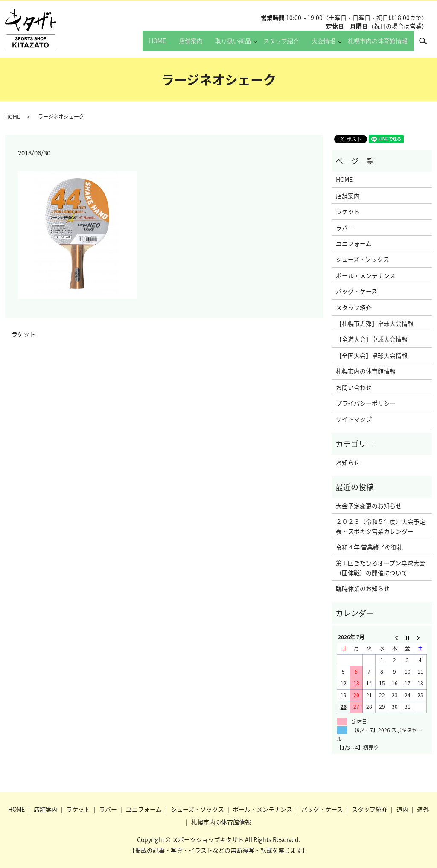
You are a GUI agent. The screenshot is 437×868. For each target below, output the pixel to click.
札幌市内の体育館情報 (375, 45)
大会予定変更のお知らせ (369, 506)
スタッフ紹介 (271, 45)
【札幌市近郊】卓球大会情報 (375, 323)
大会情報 (318, 45)
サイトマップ (354, 419)
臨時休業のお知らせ (363, 588)
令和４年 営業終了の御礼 (369, 547)
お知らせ (348, 462)
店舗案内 (172, 45)
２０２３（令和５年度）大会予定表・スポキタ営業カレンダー (381, 526)
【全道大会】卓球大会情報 (372, 339)
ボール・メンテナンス (366, 275)
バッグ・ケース (357, 291)
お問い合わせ (354, 387)
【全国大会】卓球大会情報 (372, 355)
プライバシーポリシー (366, 403)
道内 (402, 809)
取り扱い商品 (220, 45)
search (427, 44)
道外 (423, 809)
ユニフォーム (354, 243)
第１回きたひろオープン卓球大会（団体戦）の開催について (380, 567)
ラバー (345, 228)
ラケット (23, 334)
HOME (133, 45)
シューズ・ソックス (363, 259)
